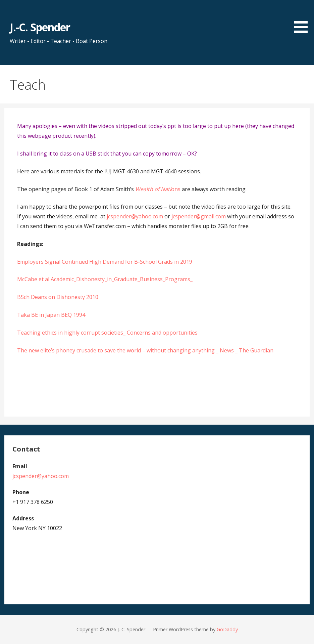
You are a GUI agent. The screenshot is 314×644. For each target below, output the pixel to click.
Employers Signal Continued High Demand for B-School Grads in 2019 (105, 262)
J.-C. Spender (40, 27)
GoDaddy (227, 629)
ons (158, 189)
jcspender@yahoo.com (135, 216)
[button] (303, 18)
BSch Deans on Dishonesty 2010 (58, 297)
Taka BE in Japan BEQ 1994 (51, 315)
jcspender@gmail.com (199, 216)
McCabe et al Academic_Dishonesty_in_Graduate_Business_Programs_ (105, 279)
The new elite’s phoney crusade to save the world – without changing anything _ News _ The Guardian (145, 350)
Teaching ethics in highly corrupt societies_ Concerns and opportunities (107, 333)
